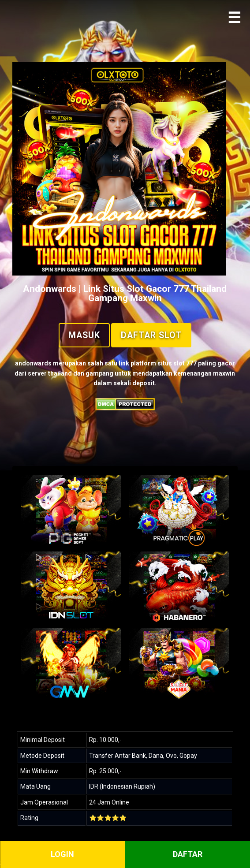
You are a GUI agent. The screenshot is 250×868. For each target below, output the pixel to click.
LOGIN (62, 854)
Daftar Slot (151, 335)
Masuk (84, 335)
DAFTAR (188, 854)
